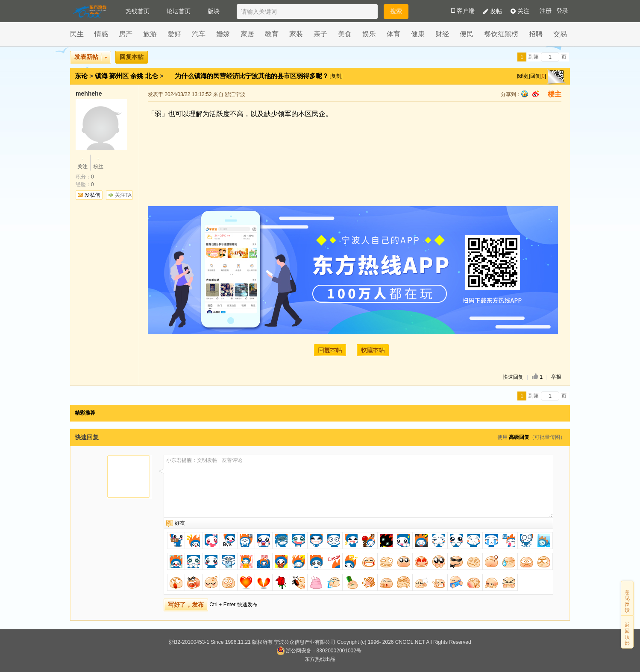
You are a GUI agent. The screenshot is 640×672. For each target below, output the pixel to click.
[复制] (336, 76)
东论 (81, 76)
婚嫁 (223, 34)
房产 (126, 34)
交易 (560, 34)
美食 (345, 34)
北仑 (152, 76)
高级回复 (519, 437)
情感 (101, 34)
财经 (442, 34)
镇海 (101, 76)
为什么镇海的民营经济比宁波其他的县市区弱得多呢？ (252, 76)
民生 (77, 34)
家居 (247, 34)
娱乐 (369, 34)
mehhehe (89, 93)
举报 (556, 377)
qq (525, 94)
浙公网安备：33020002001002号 (319, 651)
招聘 (536, 34)
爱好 (174, 34)
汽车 (199, 34)
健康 (418, 34)
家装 (296, 34)
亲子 (320, 34)
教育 (272, 34)
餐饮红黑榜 (501, 34)
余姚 (137, 76)
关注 (520, 11)
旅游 (150, 34)
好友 (180, 523)
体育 (393, 34)
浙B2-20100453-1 (189, 642)
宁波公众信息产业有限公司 (305, 642)
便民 (467, 34)
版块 (214, 11)
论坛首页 (179, 11)
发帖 (493, 11)
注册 (546, 11)
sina (536, 94)
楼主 (555, 94)
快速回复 (513, 377)
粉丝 (98, 162)
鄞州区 (119, 76)
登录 (562, 11)
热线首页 (138, 11)
